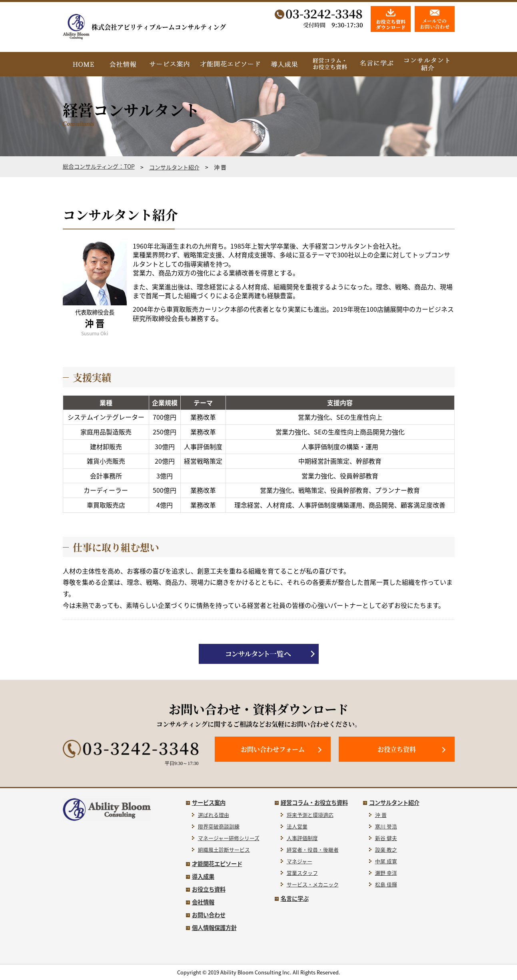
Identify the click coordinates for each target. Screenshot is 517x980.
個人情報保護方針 (214, 928)
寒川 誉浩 (386, 826)
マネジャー (299, 861)
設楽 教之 (386, 850)
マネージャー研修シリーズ (229, 838)
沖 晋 (381, 815)
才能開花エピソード (217, 864)
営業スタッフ (302, 873)
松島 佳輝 (386, 884)
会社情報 (203, 902)
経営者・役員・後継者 (313, 850)
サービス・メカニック (313, 884)
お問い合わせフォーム (273, 749)
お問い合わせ (209, 915)
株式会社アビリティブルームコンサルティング (144, 27)
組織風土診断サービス (224, 850)
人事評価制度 (302, 838)
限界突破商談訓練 (219, 826)
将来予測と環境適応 (310, 815)
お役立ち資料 (397, 749)
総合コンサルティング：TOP (99, 166)
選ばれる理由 (214, 815)
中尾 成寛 (386, 861)
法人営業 (297, 826)
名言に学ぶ (295, 898)
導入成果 (203, 876)
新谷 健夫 (386, 838)
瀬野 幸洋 (386, 873)
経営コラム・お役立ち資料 (314, 803)
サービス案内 (209, 803)
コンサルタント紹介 (174, 167)
